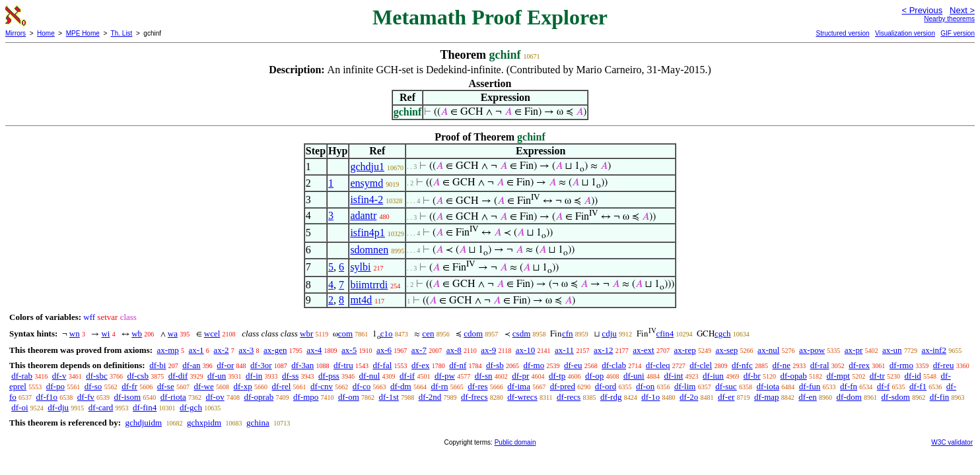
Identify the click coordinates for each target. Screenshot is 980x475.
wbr (306, 333)
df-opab (793, 376)
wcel (212, 333)
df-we (203, 386)
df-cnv (322, 386)
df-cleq (658, 365)
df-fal (382, 365)
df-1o (650, 397)
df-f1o (47, 397)
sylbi (360, 267)
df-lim (685, 386)
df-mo (534, 365)
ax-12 (604, 350)
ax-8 (454, 350)
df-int (673, 376)
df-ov (215, 397)
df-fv (86, 397)
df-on (645, 386)
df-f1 (918, 386)
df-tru (343, 365)
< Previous (922, 10)
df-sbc (97, 376)
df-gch (191, 407)
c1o (387, 333)
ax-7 (419, 350)
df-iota (768, 386)
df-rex (859, 365)
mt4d (361, 300)
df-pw (445, 376)
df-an (191, 365)
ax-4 (314, 350)
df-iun (713, 376)
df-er (726, 397)
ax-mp (168, 350)
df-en (807, 397)
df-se (166, 386)
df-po (55, 386)
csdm (521, 333)
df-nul (370, 376)
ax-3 (246, 350)
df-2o (689, 397)
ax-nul (768, 350)
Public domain (515, 442)
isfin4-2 (367, 200)
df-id (913, 376)
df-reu (944, 365)
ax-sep (726, 350)
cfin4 (665, 333)
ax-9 (488, 350)
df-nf (458, 365)
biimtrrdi (369, 285)
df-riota (173, 397)
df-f (884, 386)
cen (428, 333)
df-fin (940, 397)
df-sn (484, 376)
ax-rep (684, 350)
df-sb (495, 365)
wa (173, 333)
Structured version (842, 33)
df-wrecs (522, 397)
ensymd (367, 183)
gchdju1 (367, 167)
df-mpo (306, 397)
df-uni (634, 376)
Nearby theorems (949, 19)
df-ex (420, 365)
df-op (594, 376)
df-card (101, 407)
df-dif (178, 376)
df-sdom (896, 397)
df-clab (614, 365)
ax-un (892, 350)
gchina (258, 423)
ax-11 (564, 350)
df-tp (557, 376)
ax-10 (526, 350)
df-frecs (474, 397)
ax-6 (384, 350)
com (345, 333)
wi (105, 333)
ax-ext (643, 350)
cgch (723, 333)
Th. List (122, 33)
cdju (609, 333)
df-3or (261, 365)
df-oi (19, 407)
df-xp (243, 386)
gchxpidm (204, 423)
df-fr (129, 386)
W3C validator (952, 442)
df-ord (606, 386)
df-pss (329, 376)
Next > (962, 10)
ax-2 (221, 350)
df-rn (439, 386)
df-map (767, 397)
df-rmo (901, 365)
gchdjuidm (143, 423)
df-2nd (430, 397)
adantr (363, 215)
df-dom (849, 397)
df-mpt (838, 376)
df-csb (138, 376)
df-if (407, 376)
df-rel (281, 386)
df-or (225, 365)
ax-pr (854, 350)
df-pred (563, 386)
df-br (752, 376)
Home (46, 33)
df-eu (573, 365)
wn (75, 333)
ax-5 (349, 350)
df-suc (726, 386)
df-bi (157, 365)
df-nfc (742, 365)
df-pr (520, 376)
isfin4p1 (367, 233)
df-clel (701, 365)
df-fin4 (145, 407)
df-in (254, 376)
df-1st (389, 397)
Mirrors (16, 33)
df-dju (58, 407)
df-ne (781, 365)
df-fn (849, 386)
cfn (568, 333)
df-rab (22, 376)
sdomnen (369, 250)
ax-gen (275, 350)
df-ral (820, 365)
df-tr (877, 376)
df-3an (302, 365)
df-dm (401, 386)
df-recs (569, 397)
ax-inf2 (934, 350)
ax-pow (812, 350)
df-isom (127, 397)
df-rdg (611, 397)
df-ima (519, 386)
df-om (349, 397)
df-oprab (259, 397)
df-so (93, 386)
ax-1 (196, 350)
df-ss (290, 376)
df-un (217, 376)
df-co (362, 386)
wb (137, 333)
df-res (477, 386)
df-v (59, 376)
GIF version (958, 33)
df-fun (810, 386)
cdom (473, 333)
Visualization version (905, 33)
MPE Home (83, 33)
